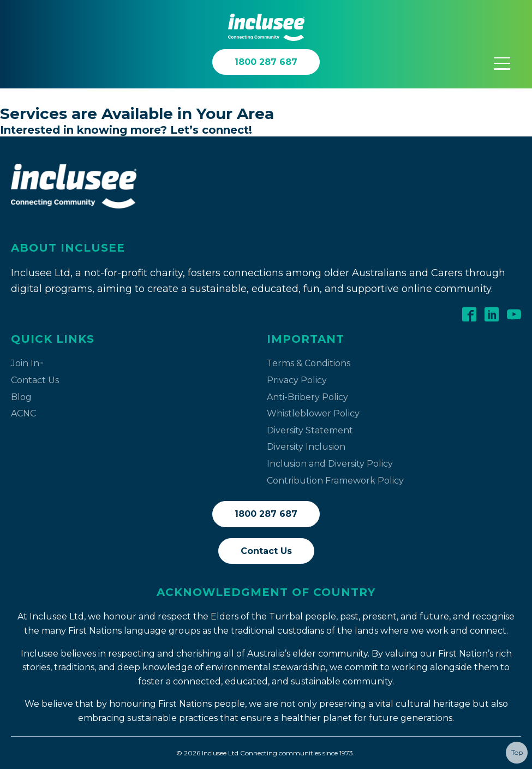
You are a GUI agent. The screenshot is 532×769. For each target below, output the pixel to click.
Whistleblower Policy (313, 413)
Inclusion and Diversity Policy (330, 464)
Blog (21, 397)
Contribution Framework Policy (335, 481)
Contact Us (35, 380)
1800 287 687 (266, 514)
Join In (27, 363)
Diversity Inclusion (306, 447)
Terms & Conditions (309, 363)
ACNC (23, 413)
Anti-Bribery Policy (307, 397)
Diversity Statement (310, 430)
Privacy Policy (297, 380)
